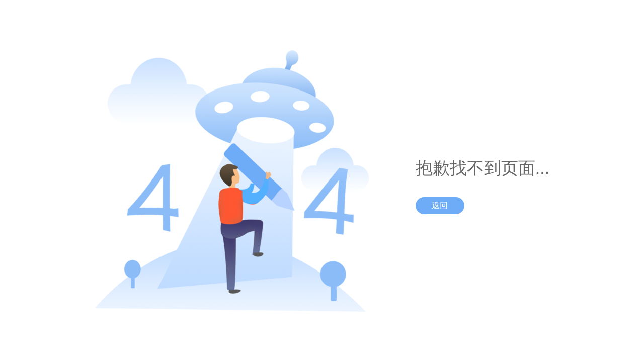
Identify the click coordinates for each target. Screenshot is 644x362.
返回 (440, 205)
